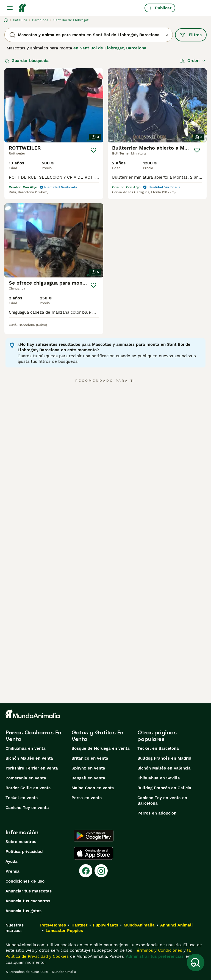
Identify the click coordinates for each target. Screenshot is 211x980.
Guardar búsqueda (27, 61)
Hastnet (79, 925)
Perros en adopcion (157, 813)
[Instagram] (101, 871)
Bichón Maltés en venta (29, 758)
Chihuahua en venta (26, 748)
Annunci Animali (176, 925)
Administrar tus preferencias (155, 956)
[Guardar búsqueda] (196, 962)
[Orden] (193, 61)
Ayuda (12, 861)
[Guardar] (93, 150)
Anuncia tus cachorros (28, 901)
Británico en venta (90, 758)
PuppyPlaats (105, 925)
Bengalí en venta (88, 778)
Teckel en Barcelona (158, 748)
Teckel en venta (22, 798)
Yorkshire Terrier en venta (32, 768)
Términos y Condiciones (158, 950)
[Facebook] (86, 871)
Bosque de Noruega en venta (101, 748)
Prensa (13, 871)
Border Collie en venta (28, 788)
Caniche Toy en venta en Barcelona (162, 801)
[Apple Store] (93, 853)
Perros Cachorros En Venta (33, 736)
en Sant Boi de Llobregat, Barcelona (110, 48)
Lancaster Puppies (64, 931)
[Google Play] (94, 836)
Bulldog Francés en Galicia (164, 788)
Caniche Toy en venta (27, 808)
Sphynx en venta (88, 768)
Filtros (191, 35)
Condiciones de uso (25, 881)
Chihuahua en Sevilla (159, 778)
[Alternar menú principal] (10, 8)
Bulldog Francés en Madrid (164, 758)
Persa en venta (87, 798)
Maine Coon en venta (93, 788)
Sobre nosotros (21, 842)
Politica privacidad (24, 852)
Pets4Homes (53, 925)
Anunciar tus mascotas (29, 891)
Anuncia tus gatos (23, 911)
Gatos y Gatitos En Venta (97, 736)
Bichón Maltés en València (164, 768)
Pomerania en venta (26, 778)
